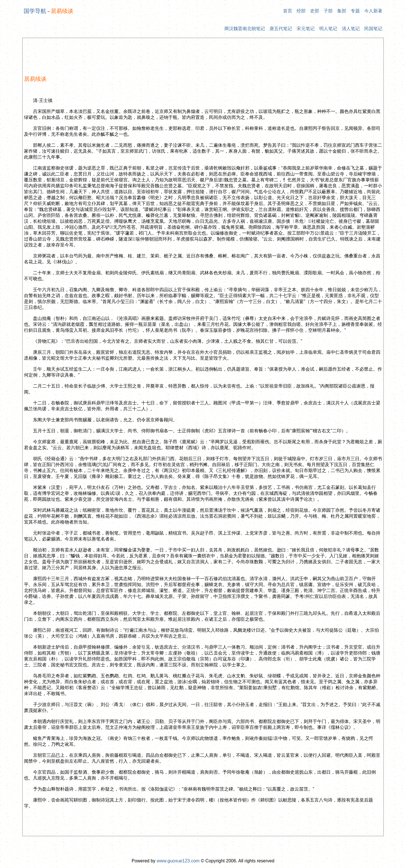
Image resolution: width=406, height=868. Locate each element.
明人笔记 (328, 29)
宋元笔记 (306, 29)
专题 (355, 11)
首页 (288, 11)
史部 (315, 11)
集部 (342, 11)
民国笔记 (373, 29)
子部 (328, 11)
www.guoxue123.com (178, 861)
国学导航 (35, 11)
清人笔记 (351, 29)
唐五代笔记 (281, 29)
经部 (301, 11)
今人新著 (373, 11)
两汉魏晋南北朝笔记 (245, 29)
